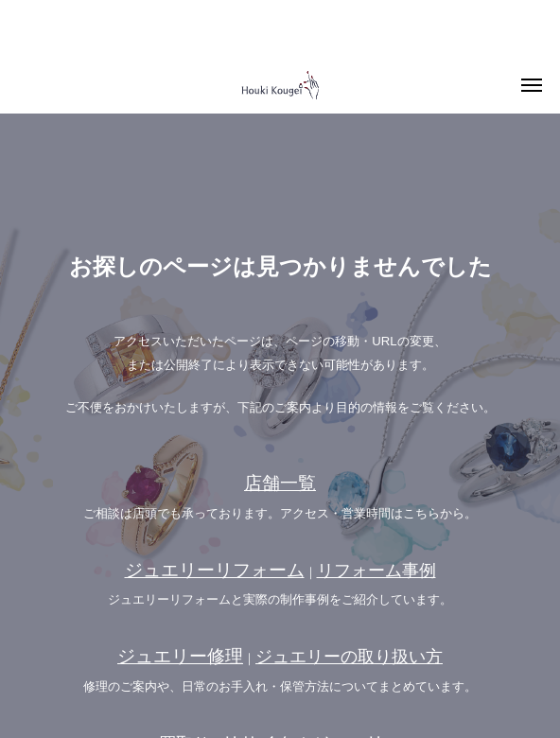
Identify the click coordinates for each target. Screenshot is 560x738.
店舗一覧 (280, 483)
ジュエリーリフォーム (215, 570)
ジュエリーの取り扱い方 (349, 657)
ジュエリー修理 (180, 656)
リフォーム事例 (376, 571)
